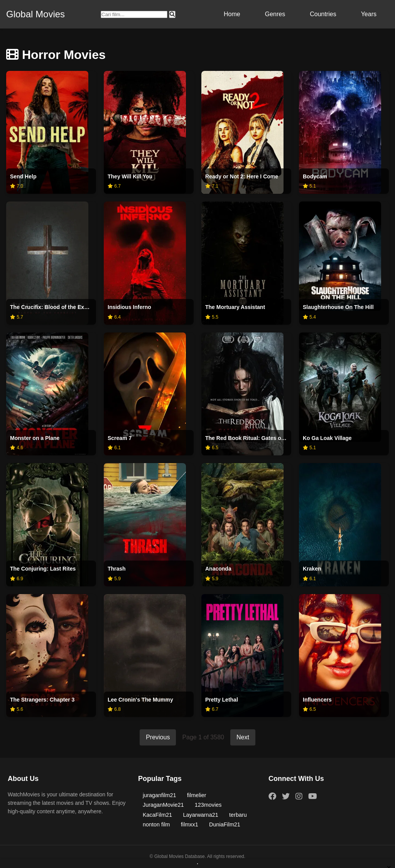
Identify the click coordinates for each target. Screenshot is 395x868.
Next (243, 737)
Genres (275, 14)
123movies (208, 805)
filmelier (197, 795)
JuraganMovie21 (163, 805)
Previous (158, 737)
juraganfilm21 (159, 795)
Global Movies (35, 14)
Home (232, 14)
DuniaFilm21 (225, 824)
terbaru (238, 815)
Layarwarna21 (200, 815)
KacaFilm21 (157, 815)
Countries (323, 14)
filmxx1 (190, 824)
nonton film (156, 824)
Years (369, 14)
